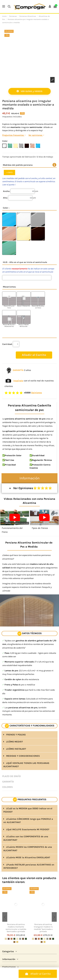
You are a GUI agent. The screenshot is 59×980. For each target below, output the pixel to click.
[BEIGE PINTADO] (14, 942)
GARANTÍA (8, 782)
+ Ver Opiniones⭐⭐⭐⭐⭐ (29, 488)
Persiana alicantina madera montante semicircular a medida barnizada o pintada (16, 928)
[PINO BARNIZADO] (17, 942)
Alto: (5, 198)
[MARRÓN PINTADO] (23, 939)
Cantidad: (7, 344)
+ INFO (10, 172)
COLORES (7, 787)
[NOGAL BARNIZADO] (9, 939)
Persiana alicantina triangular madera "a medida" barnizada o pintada (43, 928)
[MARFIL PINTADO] (17, 939)
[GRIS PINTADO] (20, 939)
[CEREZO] (11, 939)
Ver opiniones (36, 135)
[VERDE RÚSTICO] (14, 939)
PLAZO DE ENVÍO (11, 776)
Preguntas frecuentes (14, 135)
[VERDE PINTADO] (26, 939)
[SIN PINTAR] (6, 939)
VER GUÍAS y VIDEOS (29, 91)
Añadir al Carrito (38, 974)
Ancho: (7, 191)
